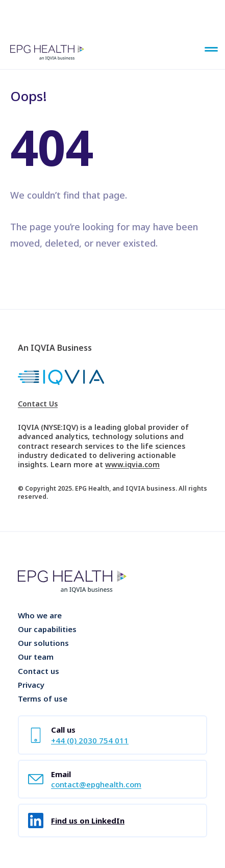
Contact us (39, 671)
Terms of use (43, 698)
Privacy (31, 685)
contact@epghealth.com (96, 784)
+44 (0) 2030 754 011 (90, 740)
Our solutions (43, 643)
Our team (36, 657)
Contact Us (38, 404)
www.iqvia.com (132, 464)
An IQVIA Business (55, 348)
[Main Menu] (211, 50)
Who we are (40, 615)
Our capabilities (47, 629)
